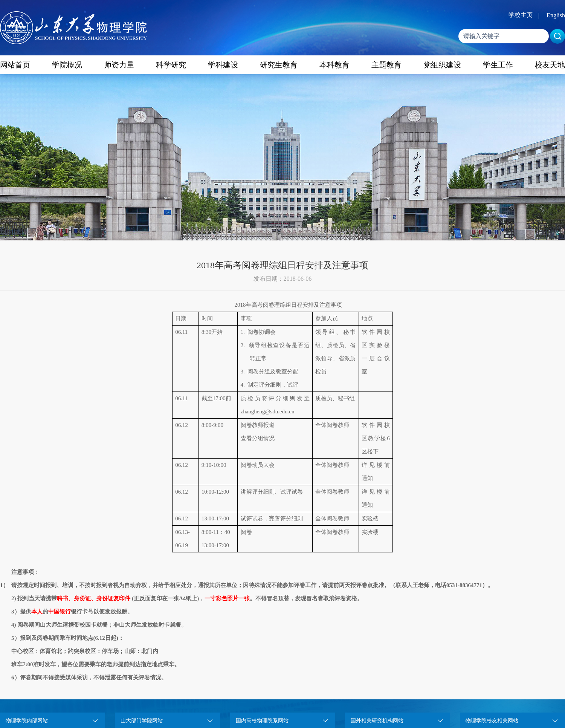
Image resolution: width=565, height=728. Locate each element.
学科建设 (223, 65)
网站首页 (15, 65)
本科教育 (334, 65)
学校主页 (521, 15)
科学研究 (171, 65)
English (556, 15)
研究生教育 (279, 65)
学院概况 (67, 65)
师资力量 (119, 65)
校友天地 (550, 65)
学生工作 (498, 65)
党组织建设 (442, 65)
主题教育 (386, 65)
